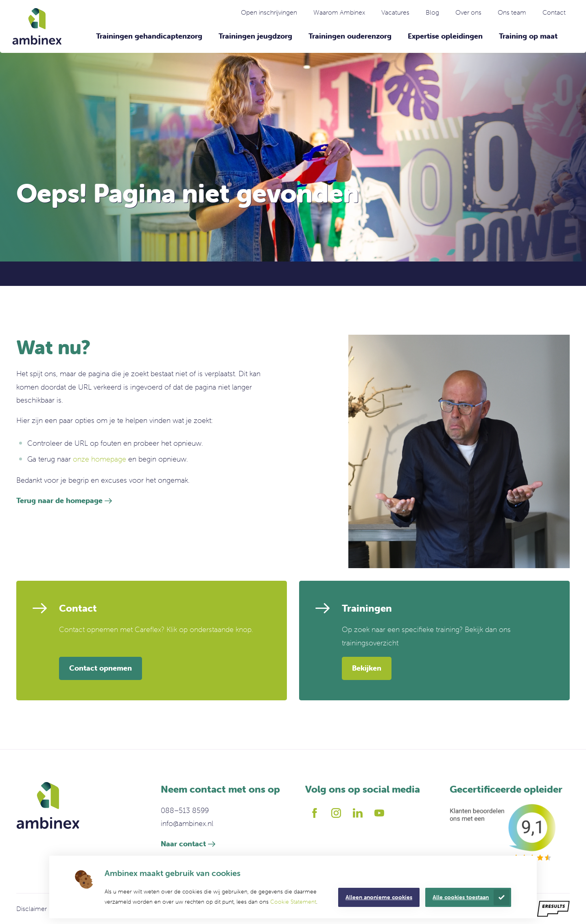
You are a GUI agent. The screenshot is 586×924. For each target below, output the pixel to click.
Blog (432, 12)
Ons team (512, 12)
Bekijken (367, 668)
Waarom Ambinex (339, 12)
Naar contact (183, 844)
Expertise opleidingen (445, 36)
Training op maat (528, 36)
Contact (554, 12)
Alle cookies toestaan (461, 897)
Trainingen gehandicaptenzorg (149, 36)
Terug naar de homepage (59, 500)
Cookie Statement (293, 902)
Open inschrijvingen (269, 12)
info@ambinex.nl (187, 823)
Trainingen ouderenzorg (350, 36)
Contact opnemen (101, 668)
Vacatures (395, 12)
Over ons (468, 12)
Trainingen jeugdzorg (255, 36)
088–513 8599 (185, 810)
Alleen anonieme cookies (379, 897)
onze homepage (99, 459)
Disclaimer (32, 909)
